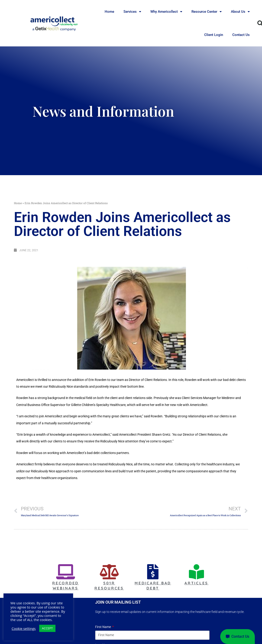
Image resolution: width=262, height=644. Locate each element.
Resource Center (207, 12)
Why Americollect (166, 12)
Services (132, 12)
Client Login (214, 35)
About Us (240, 12)
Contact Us (241, 35)
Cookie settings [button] (24, 628)
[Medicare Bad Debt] (153, 572)
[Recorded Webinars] (66, 572)
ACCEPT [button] (47, 628)
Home (109, 12)
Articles (196, 583)
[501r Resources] (109, 572)
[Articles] (196, 572)
